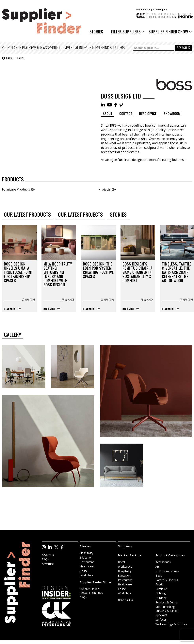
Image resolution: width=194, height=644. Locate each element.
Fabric (159, 584)
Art (157, 567)
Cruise (84, 571)
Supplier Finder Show (168, 32)
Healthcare (87, 566)
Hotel (121, 562)
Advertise (48, 564)
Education (86, 557)
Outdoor (161, 598)
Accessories (163, 562)
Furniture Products (16, 189)
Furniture (161, 589)
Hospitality (87, 553)
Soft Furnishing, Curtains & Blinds (166, 609)
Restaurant (87, 562)
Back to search (13, 58)
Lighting (161, 593)
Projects (105, 189)
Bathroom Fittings (167, 571)
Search (182, 48)
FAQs (45, 559)
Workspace (125, 567)
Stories (96, 32)
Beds (159, 575)
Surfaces (161, 620)
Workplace (87, 575)
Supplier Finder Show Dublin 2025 (91, 591)
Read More (10, 309)
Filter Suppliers (126, 32)
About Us (48, 555)
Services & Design (167, 602)
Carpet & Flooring (167, 580)
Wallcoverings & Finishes (171, 624)
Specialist (161, 615)
